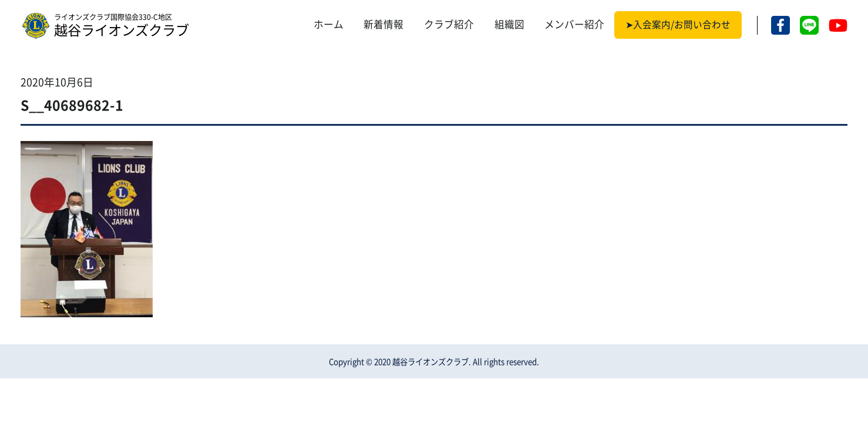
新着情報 (383, 25)
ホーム (329, 25)
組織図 (509, 25)
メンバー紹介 (574, 25)
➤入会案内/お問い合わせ (678, 25)
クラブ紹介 (449, 25)
